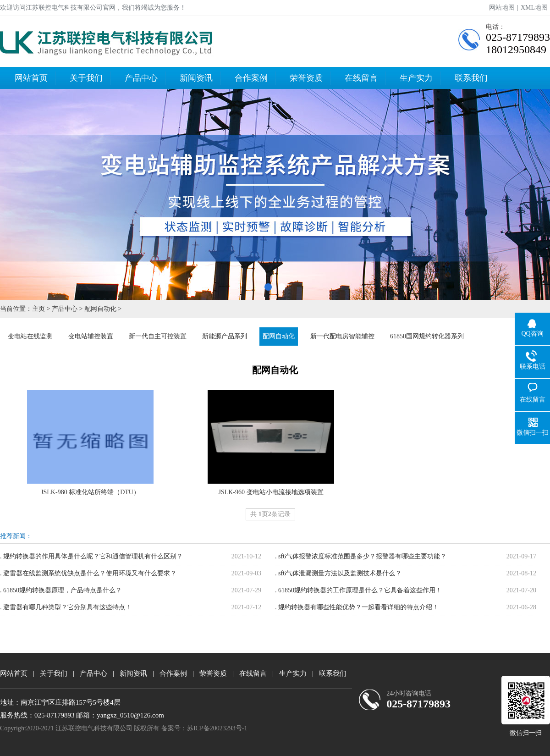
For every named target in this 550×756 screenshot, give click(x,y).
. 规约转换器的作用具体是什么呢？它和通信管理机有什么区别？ (91, 556)
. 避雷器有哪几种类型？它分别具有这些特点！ (66, 607)
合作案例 (251, 78)
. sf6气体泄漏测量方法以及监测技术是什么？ (338, 573)
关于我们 (86, 78)
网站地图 (502, 8)
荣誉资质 (306, 78)
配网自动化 (100, 309)
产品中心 (141, 78)
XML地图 (534, 8)
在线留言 (361, 78)
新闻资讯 (196, 78)
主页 (38, 309)
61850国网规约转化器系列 (427, 336)
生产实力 (416, 78)
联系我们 (471, 78)
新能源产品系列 (225, 336)
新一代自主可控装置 (158, 336)
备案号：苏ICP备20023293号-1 (204, 728)
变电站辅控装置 (91, 336)
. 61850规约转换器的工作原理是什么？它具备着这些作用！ (358, 590)
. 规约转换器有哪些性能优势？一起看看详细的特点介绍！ (357, 607)
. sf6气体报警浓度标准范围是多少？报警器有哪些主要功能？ (361, 556)
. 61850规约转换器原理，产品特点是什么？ (61, 590)
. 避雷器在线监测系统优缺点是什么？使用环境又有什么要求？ (88, 573)
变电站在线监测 (30, 336)
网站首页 (31, 78)
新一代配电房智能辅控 (342, 336)
